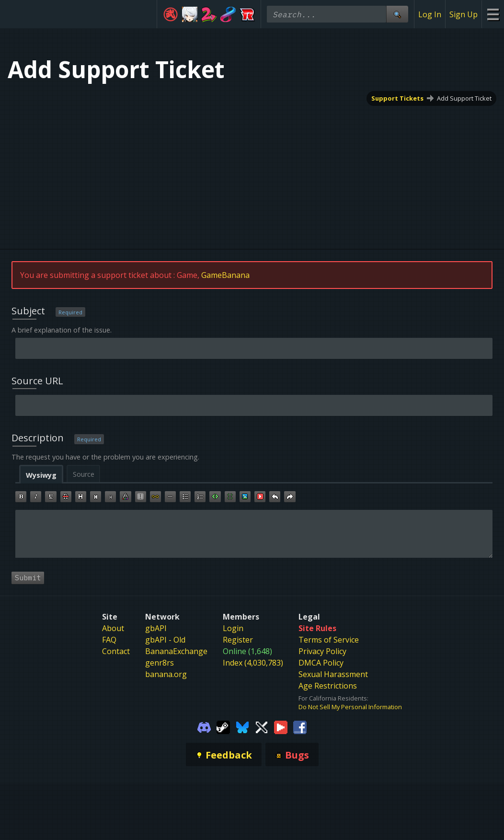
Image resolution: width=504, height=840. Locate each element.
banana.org (166, 674)
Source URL (37, 381)
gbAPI (156, 628)
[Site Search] (397, 14)
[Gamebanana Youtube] (281, 726)
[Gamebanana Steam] (223, 726)
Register (238, 640)
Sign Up (464, 14)
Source (84, 474)
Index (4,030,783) (253, 663)
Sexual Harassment (333, 674)
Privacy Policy (322, 651)
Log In (430, 14)
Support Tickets (397, 98)
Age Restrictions (328, 686)
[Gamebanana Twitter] (262, 726)
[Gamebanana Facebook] (300, 726)
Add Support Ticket (464, 98)
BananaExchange (176, 651)
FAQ (109, 640)
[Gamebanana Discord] (204, 726)
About (113, 628)
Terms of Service (329, 640)
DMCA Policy (321, 663)
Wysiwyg (41, 475)
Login (233, 628)
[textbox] (254, 534)
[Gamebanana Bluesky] (242, 726)
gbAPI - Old (165, 640)
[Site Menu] (493, 14)
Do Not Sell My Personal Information (350, 707)
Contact (116, 651)
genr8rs (160, 663)
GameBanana (225, 275)
